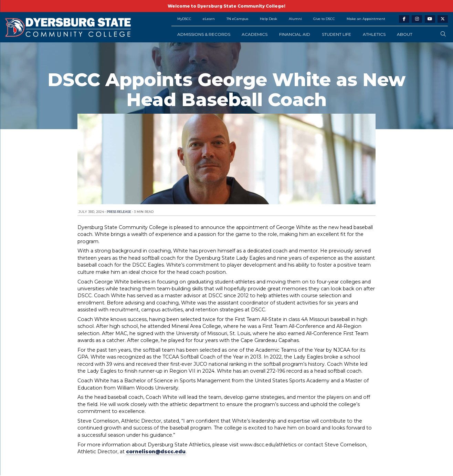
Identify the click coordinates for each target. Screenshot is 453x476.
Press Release (119, 212)
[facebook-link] (404, 19)
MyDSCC (184, 19)
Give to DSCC (324, 19)
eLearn (209, 19)
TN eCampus (237, 19)
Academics (255, 34)
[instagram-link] (417, 19)
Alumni (295, 19)
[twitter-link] (443, 19)
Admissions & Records (204, 34)
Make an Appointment (366, 19)
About (405, 34)
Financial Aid (295, 34)
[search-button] (443, 34)
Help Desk (268, 19)
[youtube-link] (430, 19)
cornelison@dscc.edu (156, 452)
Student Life (336, 34)
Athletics (374, 34)
